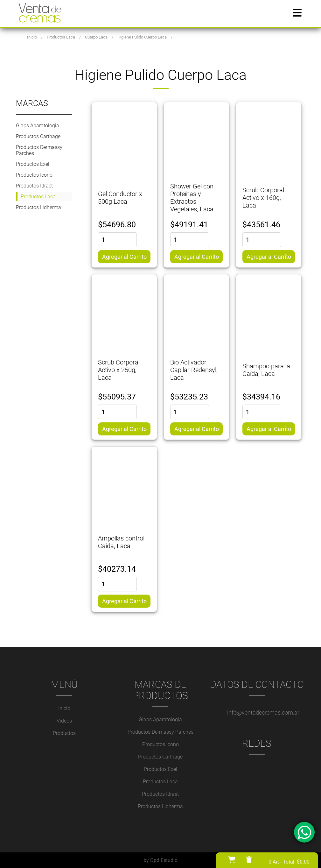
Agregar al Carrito (124, 257)
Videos (64, 721)
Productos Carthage (38, 136)
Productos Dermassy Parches (39, 150)
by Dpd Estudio (160, 860)
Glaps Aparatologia (38, 126)
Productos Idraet (34, 186)
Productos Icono (34, 175)
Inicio (64, 708)
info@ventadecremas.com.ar (263, 713)
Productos (64, 733)
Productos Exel (33, 164)
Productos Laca (38, 197)
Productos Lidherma (38, 207)
